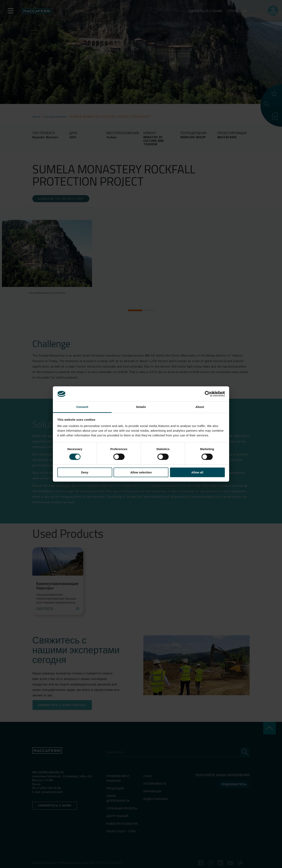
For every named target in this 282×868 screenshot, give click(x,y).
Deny (85, 472)
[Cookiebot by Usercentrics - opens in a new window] (208, 394)
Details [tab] (141, 407)
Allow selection (141, 472)
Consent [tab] (82, 407)
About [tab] (200, 407)
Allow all (197, 472)
